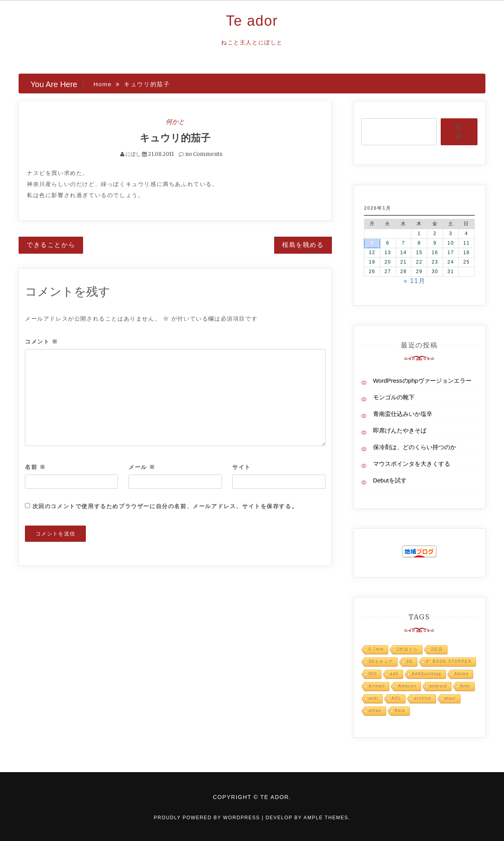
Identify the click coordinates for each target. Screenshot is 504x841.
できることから (51, 245)
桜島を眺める (303, 245)
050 (373, 674)
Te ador (252, 21)
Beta (400, 711)
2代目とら (407, 649)
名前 (35, 467)
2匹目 (437, 649)
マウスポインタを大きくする (412, 464)
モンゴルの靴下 (394, 397)
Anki (465, 686)
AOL (396, 698)
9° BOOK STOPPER (449, 662)
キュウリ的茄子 (175, 138)
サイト (242, 467)
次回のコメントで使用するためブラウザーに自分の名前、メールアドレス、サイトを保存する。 (165, 506)
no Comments (201, 154)
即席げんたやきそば (400, 430)
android (439, 686)
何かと (175, 121)
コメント (42, 342)
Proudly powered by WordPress (208, 818)
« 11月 (414, 281)
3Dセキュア (381, 662)
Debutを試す (390, 480)
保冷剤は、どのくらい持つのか (415, 447)
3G (410, 662)
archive (423, 698)
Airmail (377, 686)
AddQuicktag (427, 674)
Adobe (462, 674)
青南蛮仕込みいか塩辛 (403, 414)
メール (142, 467)
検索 (459, 131)
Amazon (407, 686)
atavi (450, 698)
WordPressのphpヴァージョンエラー (422, 381)
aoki (374, 698)
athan (375, 711)
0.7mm (376, 649)
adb (394, 674)
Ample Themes (326, 818)
